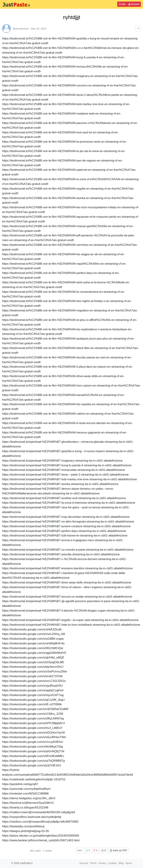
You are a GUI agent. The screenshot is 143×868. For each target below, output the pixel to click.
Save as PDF (118, 850)
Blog (121, 863)
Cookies (113, 863)
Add (122, 4)
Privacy (102, 863)
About (129, 863)
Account (134, 4)
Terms (93, 863)
